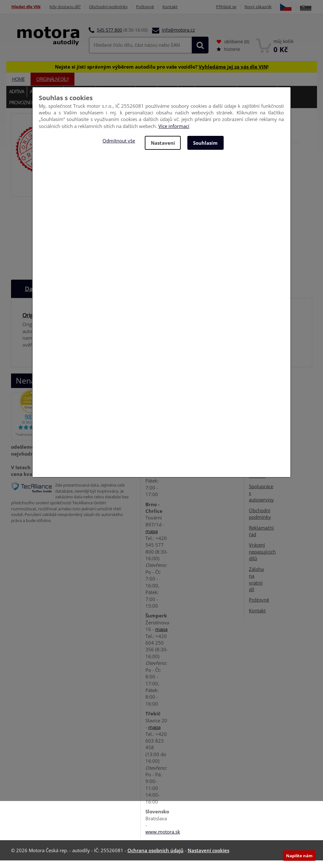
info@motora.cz (178, 38)
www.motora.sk (163, 839)
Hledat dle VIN (26, 7)
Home (18, 87)
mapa (152, 539)
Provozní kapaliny (29, 110)
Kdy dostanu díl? (65, 7)
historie (228, 57)
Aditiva (17, 99)
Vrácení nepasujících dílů (262, 559)
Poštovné (146, 7)
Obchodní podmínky (109, 7)
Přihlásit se (241, 7)
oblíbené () (233, 49)
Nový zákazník (273, 7)
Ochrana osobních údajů (156, 858)
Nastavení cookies (208, 858)
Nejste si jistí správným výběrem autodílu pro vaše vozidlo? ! (162, 74)
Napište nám (299, 856)
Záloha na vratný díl (256, 587)
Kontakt (171, 7)
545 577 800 (109, 38)
